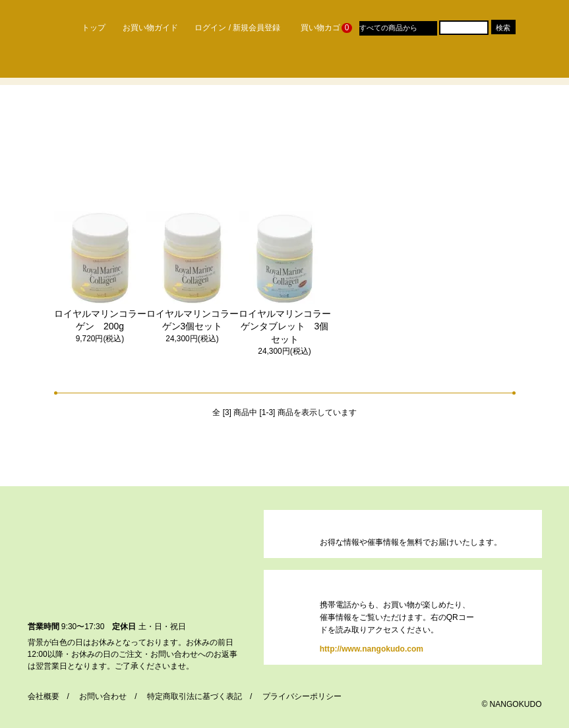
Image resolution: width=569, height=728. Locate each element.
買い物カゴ (320, 28)
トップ (87, 28)
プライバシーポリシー (302, 696)
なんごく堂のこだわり (126, 65)
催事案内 (321, 65)
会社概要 (44, 696)
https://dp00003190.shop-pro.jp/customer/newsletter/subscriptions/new (295, 534)
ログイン (206, 28)
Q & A (384, 65)
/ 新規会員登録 (255, 28)
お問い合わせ (103, 696)
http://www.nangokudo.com (294, 618)
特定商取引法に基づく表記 (195, 696)
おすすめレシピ (458, 65)
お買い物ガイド (145, 28)
